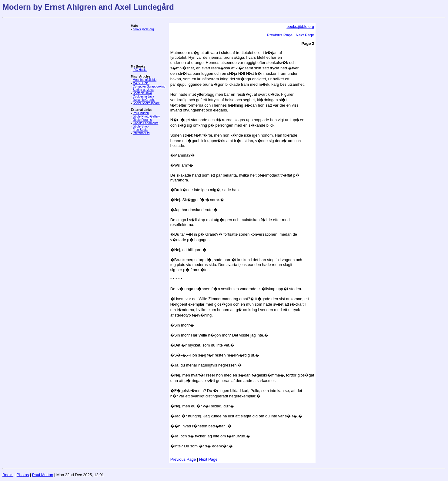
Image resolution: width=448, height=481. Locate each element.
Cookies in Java (144, 96)
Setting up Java (143, 90)
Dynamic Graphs (144, 100)
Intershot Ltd (141, 133)
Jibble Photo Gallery (146, 116)
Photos (23, 475)
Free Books (140, 130)
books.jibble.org (143, 29)
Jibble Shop (141, 126)
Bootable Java (142, 93)
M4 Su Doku (141, 83)
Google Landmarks (146, 123)
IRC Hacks (140, 70)
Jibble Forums (142, 120)
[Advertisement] (149, 48)
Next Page (305, 35)
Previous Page (280, 35)
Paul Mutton (141, 113)
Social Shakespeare (146, 103)
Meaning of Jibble (145, 80)
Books (8, 475)
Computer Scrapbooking (149, 86)
